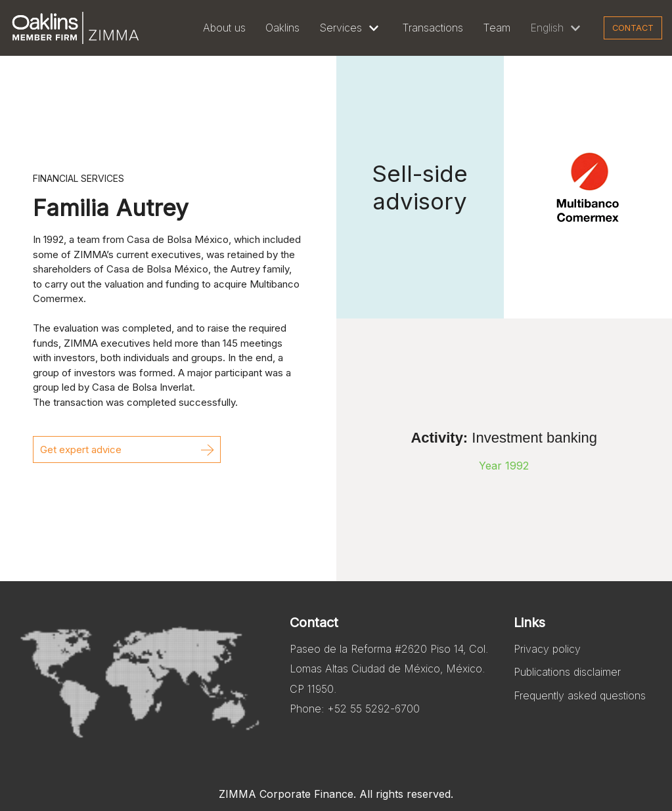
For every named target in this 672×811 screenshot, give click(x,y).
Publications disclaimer (567, 672)
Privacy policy (547, 649)
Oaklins (282, 28)
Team (497, 28)
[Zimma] (76, 28)
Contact (633, 28)
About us (224, 28)
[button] (127, 449)
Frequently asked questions (580, 695)
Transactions (433, 28)
